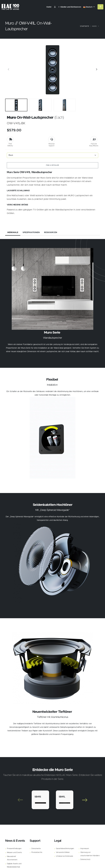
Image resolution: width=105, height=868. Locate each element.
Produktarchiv (37, 852)
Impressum (85, 849)
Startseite (85, 26)
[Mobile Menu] (100, 7)
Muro (94, 26)
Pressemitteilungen (14, 849)
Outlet (49, 7)
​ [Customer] (55, 7)
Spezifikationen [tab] (31, 232)
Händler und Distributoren (70, 7)
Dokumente (36, 849)
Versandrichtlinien (63, 852)
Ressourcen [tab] (51, 232)
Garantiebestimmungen (65, 849)
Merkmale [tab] (13, 232)
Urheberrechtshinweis (64, 856)
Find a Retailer (53, 165)
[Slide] (9, 70)
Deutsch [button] (89, 7)
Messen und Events (14, 853)
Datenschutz (85, 859)
